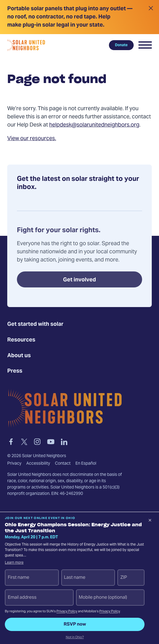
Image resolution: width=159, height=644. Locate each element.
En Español (86, 464)
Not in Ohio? (75, 638)
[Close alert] (151, 17)
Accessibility (38, 464)
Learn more (14, 563)
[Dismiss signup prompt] (150, 521)
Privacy (14, 464)
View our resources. (32, 139)
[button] (145, 45)
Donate (121, 45)
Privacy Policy (67, 612)
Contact (63, 464)
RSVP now (75, 624)
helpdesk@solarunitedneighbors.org (94, 125)
